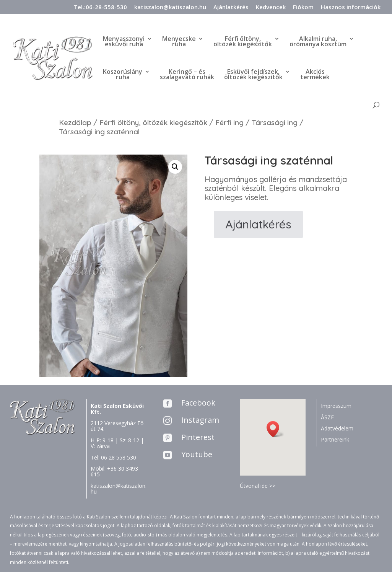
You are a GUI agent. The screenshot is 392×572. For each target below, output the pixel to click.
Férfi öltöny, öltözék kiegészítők (153, 122)
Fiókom (303, 7)
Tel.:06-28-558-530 (100, 7)
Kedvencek (271, 7)
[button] (275, 429)
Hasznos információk (351, 7)
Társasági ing (275, 122)
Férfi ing (229, 122)
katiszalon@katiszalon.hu (170, 7)
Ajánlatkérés (231, 7)
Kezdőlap (75, 122)
